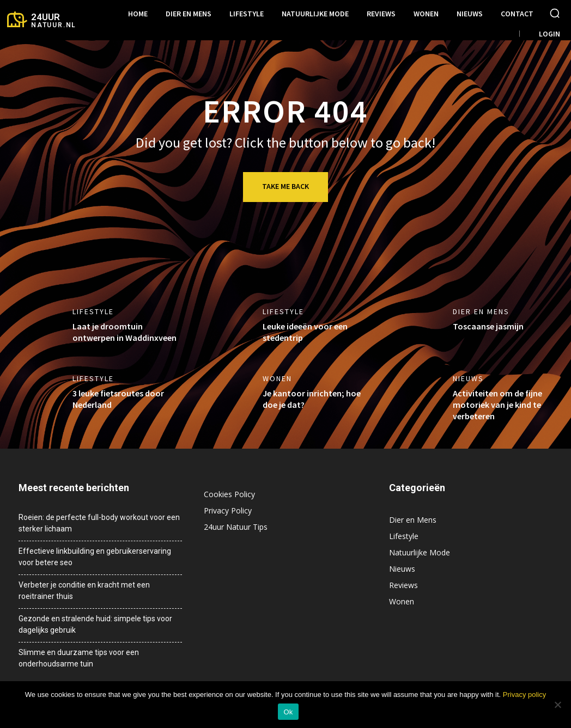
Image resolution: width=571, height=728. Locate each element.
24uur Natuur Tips (236, 527)
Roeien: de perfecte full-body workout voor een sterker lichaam (99, 523)
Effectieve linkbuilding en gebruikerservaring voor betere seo (95, 557)
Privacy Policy (228, 510)
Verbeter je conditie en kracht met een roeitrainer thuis (84, 591)
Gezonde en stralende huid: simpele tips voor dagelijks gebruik (95, 624)
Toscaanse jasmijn (488, 326)
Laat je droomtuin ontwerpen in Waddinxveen (124, 332)
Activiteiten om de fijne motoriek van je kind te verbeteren (497, 405)
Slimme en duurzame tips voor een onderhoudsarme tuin (79, 658)
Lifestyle (93, 311)
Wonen (277, 378)
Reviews (403, 585)
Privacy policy (524, 695)
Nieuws (468, 378)
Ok (288, 712)
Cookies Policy (229, 494)
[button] (555, 13)
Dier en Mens (481, 311)
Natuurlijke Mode (420, 552)
